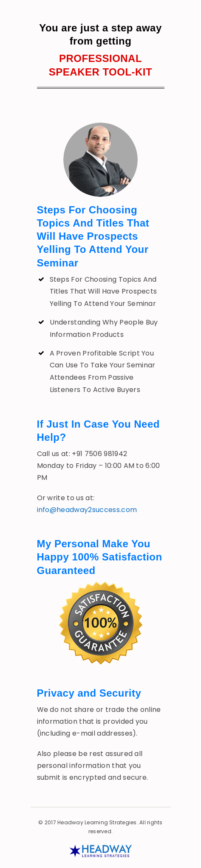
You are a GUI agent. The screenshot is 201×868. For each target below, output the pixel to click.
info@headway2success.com (87, 510)
